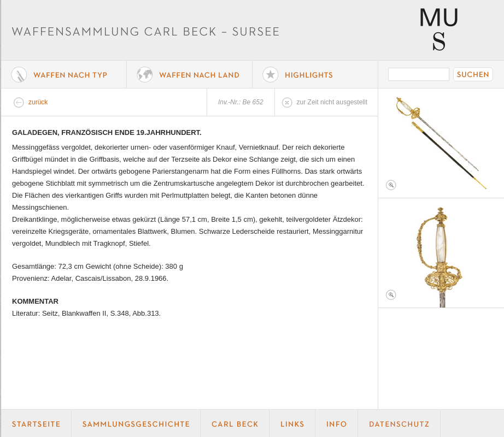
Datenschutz (399, 423)
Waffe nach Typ (64, 74)
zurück (38, 102)
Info (337, 423)
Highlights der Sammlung (315, 74)
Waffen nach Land (190, 74)
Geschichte (136, 423)
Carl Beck (235, 423)
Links (292, 423)
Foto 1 (441, 143)
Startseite (36, 423)
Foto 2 (441, 253)
